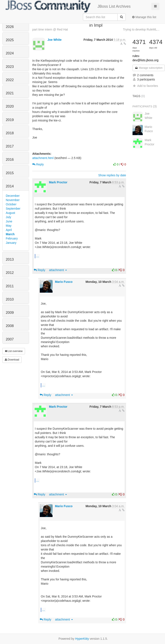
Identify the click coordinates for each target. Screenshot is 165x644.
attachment (58, 270)
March (10, 234)
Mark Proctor (58, 182)
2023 (10, 67)
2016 (10, 160)
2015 (10, 173)
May (9, 226)
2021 (10, 93)
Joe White (55, 40)
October (11, 204)
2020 (10, 106)
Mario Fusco (64, 282)
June (9, 221)
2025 (10, 40)
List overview (14, 351)
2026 (10, 27)
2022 (10, 80)
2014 (10, 186)
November (13, 200)
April (9, 230)
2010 (10, 299)
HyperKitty (82, 639)
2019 (10, 120)
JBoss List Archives (68, 6)
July (8, 217)
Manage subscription (149, 68)
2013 (10, 259)
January (11, 243)
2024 (10, 53)
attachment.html (43, 158)
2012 (10, 273)
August (10, 213)
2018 (10, 133)
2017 (10, 146)
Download (12, 360)
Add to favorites (145, 86)
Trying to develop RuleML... (141, 29)
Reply (38, 164)
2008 (10, 326)
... (38, 256)
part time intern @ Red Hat (50, 29)
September (13, 209)
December (13, 196)
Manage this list (144, 17)
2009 (10, 313)
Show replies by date (112, 175)
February (12, 238)
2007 (10, 339)
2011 (10, 286)
